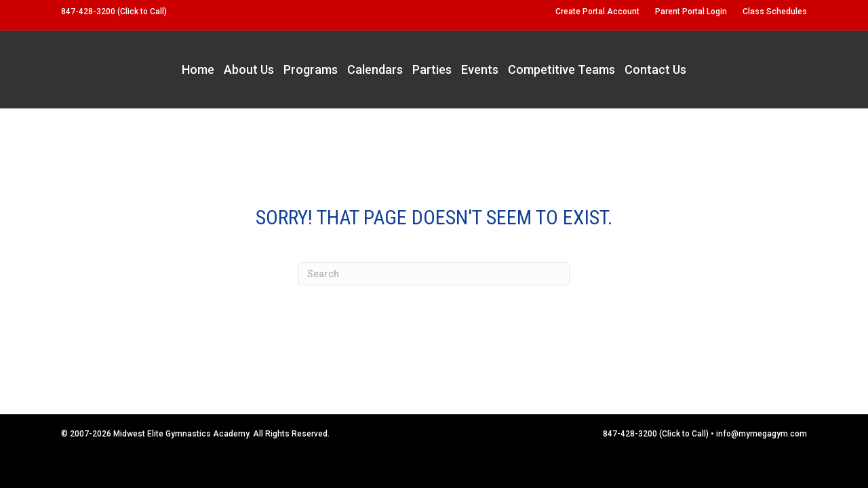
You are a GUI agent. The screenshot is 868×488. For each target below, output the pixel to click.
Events (480, 69)
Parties (432, 69)
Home (198, 69)
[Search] (434, 274)
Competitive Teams (561, 69)
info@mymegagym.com (762, 434)
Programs (311, 69)
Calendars (375, 69)
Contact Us (655, 69)
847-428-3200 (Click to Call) (114, 12)
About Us (249, 69)
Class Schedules (775, 12)
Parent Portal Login (691, 12)
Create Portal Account (597, 12)
